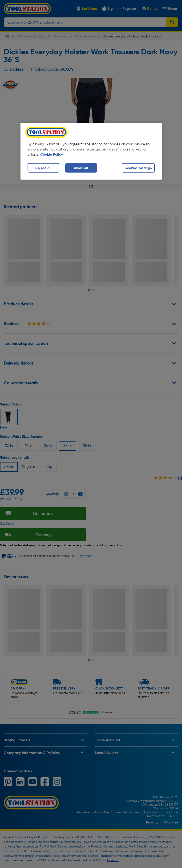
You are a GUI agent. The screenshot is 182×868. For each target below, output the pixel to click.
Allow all (81, 168)
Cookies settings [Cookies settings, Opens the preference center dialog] (138, 168)
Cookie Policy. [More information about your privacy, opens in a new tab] (52, 154)
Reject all (43, 168)
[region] (91, 151)
